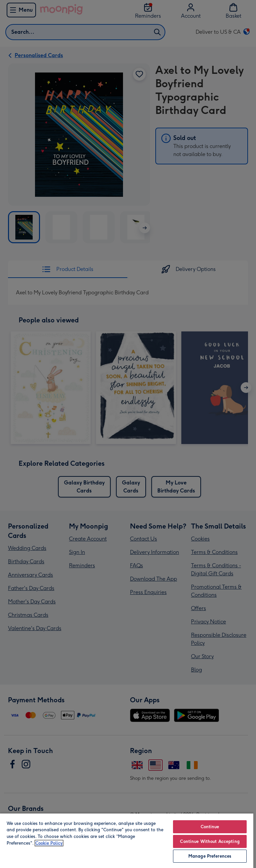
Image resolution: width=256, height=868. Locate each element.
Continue (210, 827)
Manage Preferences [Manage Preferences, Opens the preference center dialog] (210, 856)
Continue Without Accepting (210, 841)
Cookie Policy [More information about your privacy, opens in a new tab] (49, 843)
